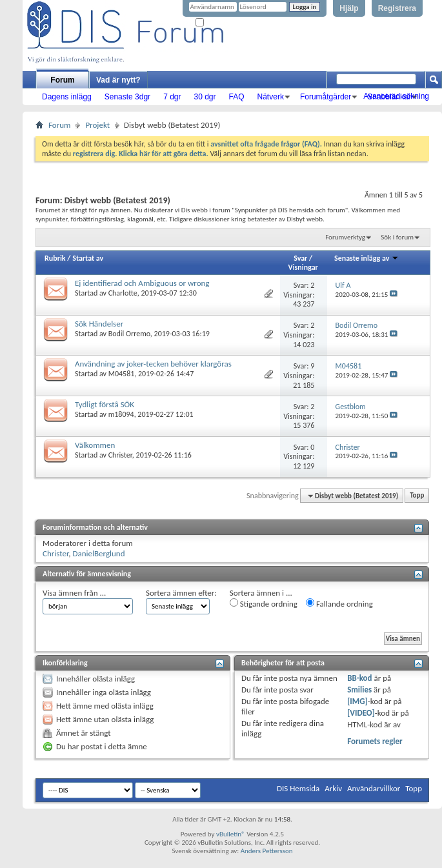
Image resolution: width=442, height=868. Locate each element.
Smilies (359, 690)
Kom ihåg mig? (222, 23)
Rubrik (55, 258)
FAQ (237, 97)
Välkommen (95, 445)
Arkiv (333, 788)
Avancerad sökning (396, 96)
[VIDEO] (361, 713)
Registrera (397, 8)
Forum (62, 80)
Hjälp (349, 8)
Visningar (303, 267)
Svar (300, 258)
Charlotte (123, 293)
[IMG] (357, 701)
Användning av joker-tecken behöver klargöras (153, 364)
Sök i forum (397, 237)
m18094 (121, 414)
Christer (120, 455)
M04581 (122, 374)
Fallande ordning (339, 603)
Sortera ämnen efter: (181, 593)
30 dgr (205, 97)
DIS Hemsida (298, 788)
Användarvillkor (374, 788)
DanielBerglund (99, 553)
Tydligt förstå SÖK (105, 404)
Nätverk (271, 97)
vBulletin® (231, 834)
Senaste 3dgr (127, 97)
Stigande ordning (264, 603)
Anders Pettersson (267, 851)
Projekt (97, 125)
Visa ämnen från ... (74, 593)
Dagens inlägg (67, 97)
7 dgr (172, 97)
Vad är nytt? (118, 80)
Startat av (88, 258)
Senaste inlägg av (367, 258)
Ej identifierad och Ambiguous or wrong (142, 283)
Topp (417, 496)
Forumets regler (375, 741)
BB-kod (359, 678)
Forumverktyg (345, 237)
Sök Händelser (99, 324)
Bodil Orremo (129, 334)
